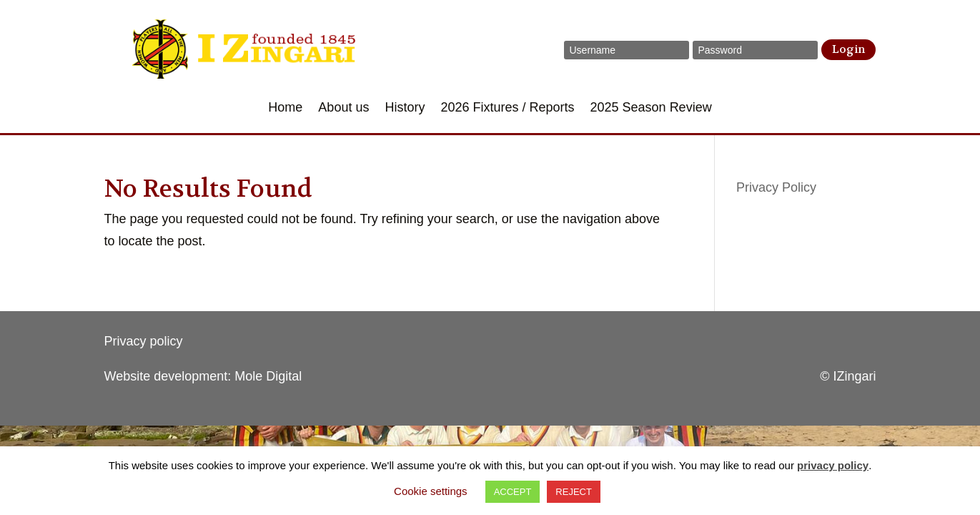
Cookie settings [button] (431, 491)
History (405, 108)
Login (848, 49)
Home (285, 108)
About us (343, 108)
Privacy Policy (776, 187)
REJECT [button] (574, 492)
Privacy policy (144, 341)
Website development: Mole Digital (203, 376)
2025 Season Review (651, 108)
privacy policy (833, 465)
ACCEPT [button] (513, 492)
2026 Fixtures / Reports (507, 108)
